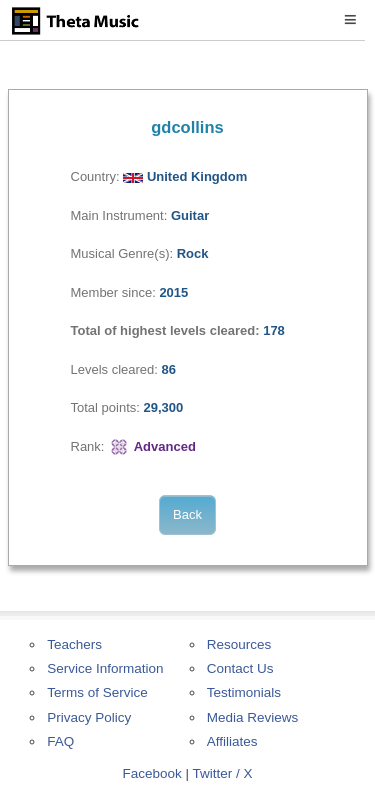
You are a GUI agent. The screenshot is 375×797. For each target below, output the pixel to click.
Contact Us (240, 668)
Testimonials (244, 692)
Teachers (74, 644)
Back (187, 514)
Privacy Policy (89, 717)
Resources (239, 644)
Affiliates (232, 741)
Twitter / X (223, 773)
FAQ (60, 741)
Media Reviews (253, 717)
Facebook (151, 773)
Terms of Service (97, 692)
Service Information (105, 668)
